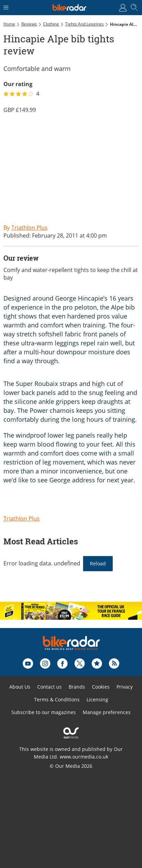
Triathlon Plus (22, 519)
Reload (98, 563)
